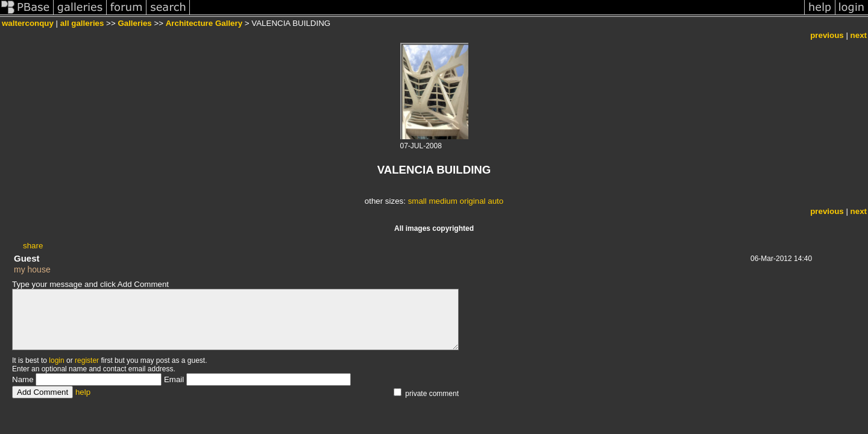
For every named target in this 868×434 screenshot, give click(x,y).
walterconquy (28, 23)
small (417, 201)
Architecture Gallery (204, 23)
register (87, 360)
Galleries (134, 23)
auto (495, 201)
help (83, 392)
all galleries (82, 23)
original (473, 201)
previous (827, 35)
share (33, 246)
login (56, 360)
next (859, 35)
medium (443, 201)
